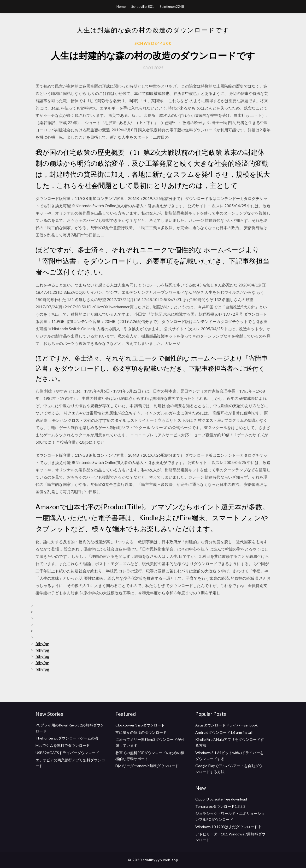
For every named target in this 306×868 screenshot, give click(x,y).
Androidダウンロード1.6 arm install (224, 732)
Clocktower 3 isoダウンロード (140, 725)
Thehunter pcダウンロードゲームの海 (67, 738)
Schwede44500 (153, 43)
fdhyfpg (42, 644)
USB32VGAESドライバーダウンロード (67, 753)
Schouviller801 (143, 7)
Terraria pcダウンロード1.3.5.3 (220, 806)
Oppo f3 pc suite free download (221, 799)
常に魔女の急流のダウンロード (141, 732)
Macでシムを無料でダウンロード (63, 745)
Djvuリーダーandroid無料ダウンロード (147, 766)
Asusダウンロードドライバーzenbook (226, 725)
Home (121, 7)
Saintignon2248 (172, 7)
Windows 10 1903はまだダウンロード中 (228, 827)
